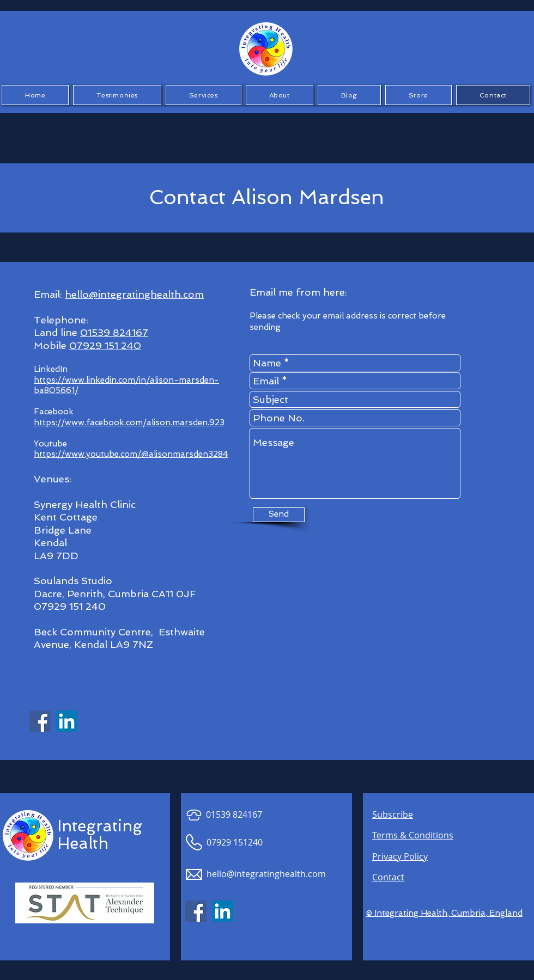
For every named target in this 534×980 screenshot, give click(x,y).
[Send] (279, 515)
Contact (388, 877)
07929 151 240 (105, 345)
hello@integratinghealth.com (134, 294)
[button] (117, 95)
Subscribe (393, 814)
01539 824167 (114, 332)
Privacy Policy (400, 856)
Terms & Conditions (413, 835)
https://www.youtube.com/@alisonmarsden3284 (131, 454)
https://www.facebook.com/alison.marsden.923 (129, 422)
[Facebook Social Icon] (40, 721)
